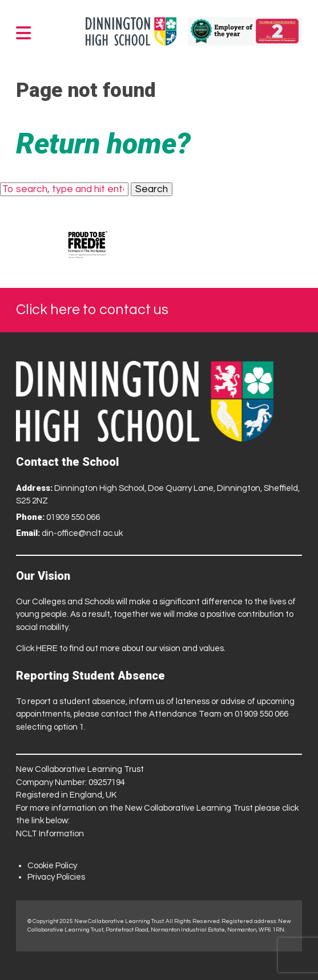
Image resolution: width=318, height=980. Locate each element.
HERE (47, 648)
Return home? (103, 144)
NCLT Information (50, 834)
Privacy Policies (56, 877)
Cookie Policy (52, 866)
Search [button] (152, 189)
